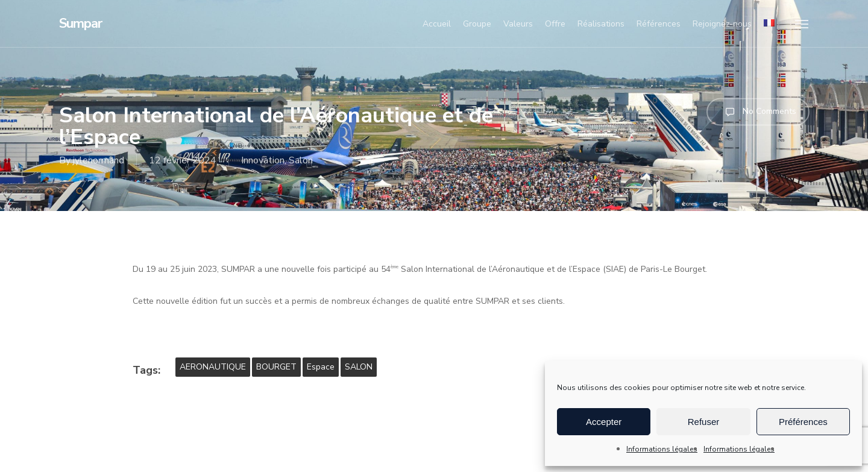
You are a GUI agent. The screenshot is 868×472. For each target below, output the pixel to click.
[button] (802, 24)
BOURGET (276, 367)
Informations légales (662, 449)
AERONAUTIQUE (213, 367)
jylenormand (99, 160)
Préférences (803, 422)
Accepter (604, 422)
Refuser (704, 422)
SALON (359, 367)
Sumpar (80, 24)
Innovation (263, 160)
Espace (321, 367)
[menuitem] (769, 24)
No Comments (758, 112)
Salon (301, 160)
